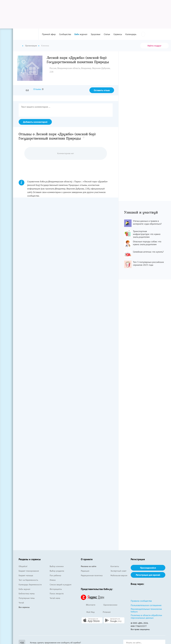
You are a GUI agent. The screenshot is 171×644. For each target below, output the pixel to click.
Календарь (131, 34)
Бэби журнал (24, 589)
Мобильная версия (119, 575)
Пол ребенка (55, 575)
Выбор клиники (57, 566)
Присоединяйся (148, 568)
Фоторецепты (56, 589)
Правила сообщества (141, 601)
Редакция (85, 571)
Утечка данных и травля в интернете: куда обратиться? (147, 222)
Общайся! (23, 566)
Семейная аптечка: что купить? (148, 252)
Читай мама (55, 598)
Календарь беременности (30, 585)
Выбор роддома (57, 571)
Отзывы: (37, 89)
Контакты (115, 566)
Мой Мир (88, 612)
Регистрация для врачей (148, 575)
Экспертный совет (118, 571)
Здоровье (96, 34)
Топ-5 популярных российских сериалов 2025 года (148, 263)
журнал (81, 34)
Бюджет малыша (26, 575)
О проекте (87, 559)
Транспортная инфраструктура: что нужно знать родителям (147, 234)
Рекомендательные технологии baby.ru (146, 610)
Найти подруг (154, 46)
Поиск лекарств (57, 594)
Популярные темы (27, 598)
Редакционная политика (92, 575)
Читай (21, 603)
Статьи (107, 34)
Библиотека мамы (27, 594)
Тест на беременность (28, 580)
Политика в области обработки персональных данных (146, 616)
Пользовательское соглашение (146, 605)
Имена (53, 580)
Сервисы (118, 34)
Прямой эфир (49, 34)
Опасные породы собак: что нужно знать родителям (147, 243)
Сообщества (65, 34)
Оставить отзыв (102, 90)
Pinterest (104, 612)
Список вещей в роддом (61, 585)
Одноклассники (108, 605)
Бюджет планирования (29, 571)
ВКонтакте (88, 605)
